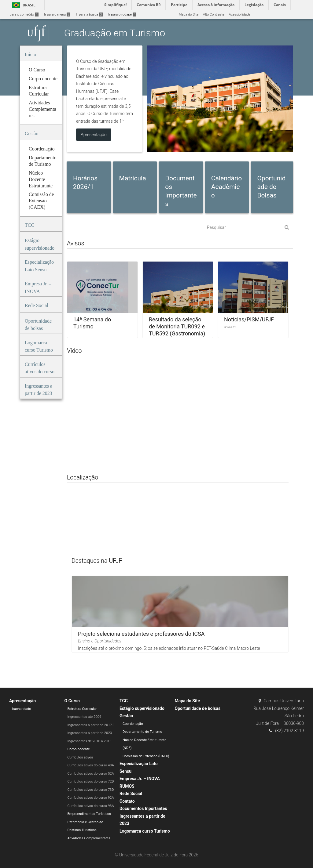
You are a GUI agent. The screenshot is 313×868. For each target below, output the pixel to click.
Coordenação (133, 724)
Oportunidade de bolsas (198, 708)
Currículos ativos (80, 757)
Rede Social (131, 794)
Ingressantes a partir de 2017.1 (91, 725)
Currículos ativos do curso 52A (91, 774)
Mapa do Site (189, 14)
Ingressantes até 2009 (85, 717)
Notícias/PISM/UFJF (249, 319)
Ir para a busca (89, 14)
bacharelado (22, 709)
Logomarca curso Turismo (145, 831)
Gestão (126, 716)
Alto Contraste (214, 14)
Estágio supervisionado (142, 708)
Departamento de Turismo (142, 732)
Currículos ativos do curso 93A (91, 806)
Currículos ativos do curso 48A (91, 765)
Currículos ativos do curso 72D (91, 781)
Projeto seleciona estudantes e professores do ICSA (141, 634)
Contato (127, 801)
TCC (124, 701)
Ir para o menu (57, 14)
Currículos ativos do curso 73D (91, 790)
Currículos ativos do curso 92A (91, 798)
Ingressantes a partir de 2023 (90, 733)
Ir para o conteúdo (23, 14)
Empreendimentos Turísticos (89, 814)
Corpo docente (79, 749)
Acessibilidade (240, 14)
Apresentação (22, 701)
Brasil (23, 5)
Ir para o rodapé (122, 14)
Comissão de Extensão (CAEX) (146, 756)
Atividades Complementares (89, 838)
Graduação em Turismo (115, 33)
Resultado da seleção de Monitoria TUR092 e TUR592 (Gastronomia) (177, 327)
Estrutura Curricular (82, 709)
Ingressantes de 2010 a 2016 (90, 741)
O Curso (72, 701)
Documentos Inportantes (143, 808)
